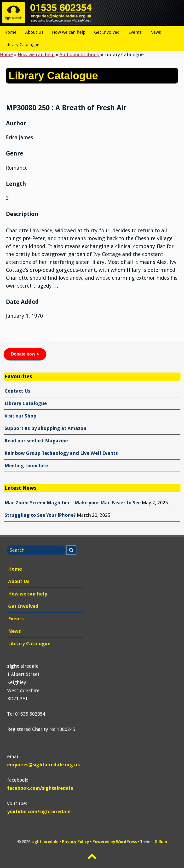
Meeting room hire (26, 466)
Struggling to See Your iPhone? (40, 515)
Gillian (161, 842)
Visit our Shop (20, 416)
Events (135, 32)
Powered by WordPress (115, 842)
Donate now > (25, 354)
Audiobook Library (80, 55)
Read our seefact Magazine (36, 441)
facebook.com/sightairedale (40, 788)
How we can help (69, 32)
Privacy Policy (75, 842)
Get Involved (107, 32)
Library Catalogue (22, 45)
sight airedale (45, 842)
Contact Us (17, 391)
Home (10, 32)
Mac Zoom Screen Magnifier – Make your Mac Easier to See (73, 503)
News (155, 32)
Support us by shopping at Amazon (46, 428)
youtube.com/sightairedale (39, 812)
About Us (34, 32)
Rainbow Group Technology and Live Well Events (61, 453)
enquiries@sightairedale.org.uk (44, 765)
